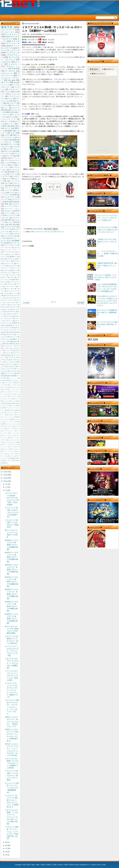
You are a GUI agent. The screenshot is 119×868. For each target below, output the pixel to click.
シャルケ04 (8, 163)
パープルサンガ (15, 447)
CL (15, 92)
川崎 (18, 156)
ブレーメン (14, 305)
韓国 (6, 110)
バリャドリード (10, 286)
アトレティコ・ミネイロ (11, 346)
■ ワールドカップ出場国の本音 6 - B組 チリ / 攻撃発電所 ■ (107, 312)
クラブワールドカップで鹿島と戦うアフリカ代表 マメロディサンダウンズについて (108, 230)
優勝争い (13, 257)
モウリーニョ (5, 339)
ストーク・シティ (12, 209)
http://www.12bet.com (49, 57)
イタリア (38, 232)
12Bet (32, 232)
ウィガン (6, 348)
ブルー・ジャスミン (9, 451)
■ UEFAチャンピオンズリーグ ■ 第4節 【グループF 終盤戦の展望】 (12, 606)
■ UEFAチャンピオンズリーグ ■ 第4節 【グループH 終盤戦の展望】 (12, 619)
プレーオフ (10, 289)
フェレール (6, 449)
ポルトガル (8, 151)
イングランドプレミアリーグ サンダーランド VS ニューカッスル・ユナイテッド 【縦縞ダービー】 (12, 690)
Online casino (5, 380)
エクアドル (7, 270)
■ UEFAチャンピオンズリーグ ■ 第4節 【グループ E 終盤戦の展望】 (12, 545)
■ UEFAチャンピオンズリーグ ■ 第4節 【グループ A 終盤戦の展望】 (12, 594)
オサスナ (8, 298)
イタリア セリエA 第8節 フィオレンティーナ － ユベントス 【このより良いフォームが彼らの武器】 (12, 817)
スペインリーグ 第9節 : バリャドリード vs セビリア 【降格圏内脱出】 (12, 788)
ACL (3, 259)
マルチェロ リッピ (7, 399)
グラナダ (16, 234)
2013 (5, 481)
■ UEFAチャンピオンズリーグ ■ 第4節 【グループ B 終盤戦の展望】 (12, 557)
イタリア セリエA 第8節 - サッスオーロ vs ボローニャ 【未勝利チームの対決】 (12, 763)
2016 (5, 472)
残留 (15, 323)
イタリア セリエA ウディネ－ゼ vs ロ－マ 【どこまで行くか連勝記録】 (12, 663)
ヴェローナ (13, 266)
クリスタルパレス (12, 160)
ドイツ (4, 94)
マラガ (6, 293)
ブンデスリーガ (13, 53)
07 (6, 848)
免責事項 (13, 458)
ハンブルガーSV (10, 236)
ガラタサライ (11, 312)
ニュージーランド (14, 390)
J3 (19, 344)
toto (15, 82)
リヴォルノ (14, 371)
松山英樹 (10, 202)
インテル (4, 105)
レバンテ (12, 254)
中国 (10, 186)
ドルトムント (7, 73)
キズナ (18, 428)
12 (6, 484)
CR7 (5, 332)
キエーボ (16, 298)
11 (6, 487)
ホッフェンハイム (13, 291)
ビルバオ (5, 218)
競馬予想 (16, 195)
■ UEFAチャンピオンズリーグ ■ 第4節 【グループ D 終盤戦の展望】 (12, 582)
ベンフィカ (9, 351)
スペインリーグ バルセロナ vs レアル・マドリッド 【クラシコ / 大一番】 (12, 651)
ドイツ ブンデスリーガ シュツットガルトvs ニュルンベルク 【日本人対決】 (12, 676)
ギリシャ (8, 213)
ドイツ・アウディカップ (10, 445)
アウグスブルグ (10, 227)
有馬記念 (12, 344)
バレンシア (8, 190)
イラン (12, 192)
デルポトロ (12, 367)
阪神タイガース (13, 243)
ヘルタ (4, 238)
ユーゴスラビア (12, 454)
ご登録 (27, 18)
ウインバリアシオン (12, 424)
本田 (10, 225)
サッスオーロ (46, 232)
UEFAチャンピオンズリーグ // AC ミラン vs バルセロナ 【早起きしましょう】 (12, 722)
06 (6, 852)
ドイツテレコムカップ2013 (12, 442)
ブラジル (8, 92)
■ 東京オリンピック (98, 74)
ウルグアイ (5, 147)
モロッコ (17, 399)
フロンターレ (14, 396)
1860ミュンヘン (12, 378)
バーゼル (10, 316)
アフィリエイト (65, 18)
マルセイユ (8, 211)
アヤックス (5, 360)
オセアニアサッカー (7, 426)
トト (6, 108)
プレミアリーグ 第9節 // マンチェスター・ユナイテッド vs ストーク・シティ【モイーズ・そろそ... (12, 707)
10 (6, 490)
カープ (15, 270)
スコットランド (9, 300)
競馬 (6, 204)
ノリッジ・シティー (12, 250)
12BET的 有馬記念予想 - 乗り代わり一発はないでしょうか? (107, 265)
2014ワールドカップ (10, 34)
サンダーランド (10, 197)
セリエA (53, 232)
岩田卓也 (8, 403)
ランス (8, 353)
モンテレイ (6, 401)
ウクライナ (10, 335)
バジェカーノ (13, 275)
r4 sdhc (103, 865)
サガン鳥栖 (15, 133)
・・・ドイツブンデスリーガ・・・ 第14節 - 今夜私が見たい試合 (107, 254)
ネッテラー (52, 18)
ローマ (10, 98)
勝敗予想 (7, 27)
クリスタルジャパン (9, 431)
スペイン (11, 124)
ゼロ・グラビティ (8, 435)
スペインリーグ (13, 43)
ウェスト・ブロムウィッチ (10, 268)
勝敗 (15, 140)
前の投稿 (81, 303)
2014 (5, 478)
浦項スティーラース (8, 373)
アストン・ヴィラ (12, 188)
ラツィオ (10, 156)
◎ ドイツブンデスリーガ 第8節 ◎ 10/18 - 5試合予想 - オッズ (107, 324)
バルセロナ (6, 62)
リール (14, 293)
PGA (16, 332)
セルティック (9, 264)
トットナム (15, 181)
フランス (16, 108)
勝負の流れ (15, 126)
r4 (89, 865)
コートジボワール (10, 245)
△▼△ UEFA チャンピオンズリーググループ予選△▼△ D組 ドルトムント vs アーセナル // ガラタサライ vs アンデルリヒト (107, 301)
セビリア (8, 128)
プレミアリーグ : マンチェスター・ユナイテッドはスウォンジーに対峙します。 (107, 218)
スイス (9, 179)
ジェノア (4, 199)
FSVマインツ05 (7, 121)
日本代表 (16, 69)
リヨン (12, 277)
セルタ (17, 248)
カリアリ (16, 261)
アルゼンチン (14, 89)
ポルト (3, 307)
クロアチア (5, 176)
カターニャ (10, 284)
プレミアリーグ (38, 18)
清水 (18, 202)
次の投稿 (26, 303)
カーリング (10, 428)
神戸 (18, 211)
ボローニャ (60, 232)
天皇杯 (12, 341)
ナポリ (7, 135)
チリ (13, 165)
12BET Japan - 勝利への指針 (36, 865)
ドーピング (5, 447)
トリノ (10, 222)
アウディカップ (10, 412)
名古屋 (17, 186)
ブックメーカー (8, 32)
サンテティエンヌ (7, 273)
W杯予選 (8, 220)
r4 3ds (98, 865)
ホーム (5, 18)
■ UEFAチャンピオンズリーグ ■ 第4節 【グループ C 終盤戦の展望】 (12, 569)
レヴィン (12, 456)
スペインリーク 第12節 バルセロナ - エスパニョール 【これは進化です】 (12, 512)
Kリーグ (13, 406)
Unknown (35, 229)
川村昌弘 (17, 461)
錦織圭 (10, 131)
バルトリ (6, 392)
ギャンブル (15, 105)
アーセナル (10, 71)
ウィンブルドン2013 (12, 362)
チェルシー (14, 64)
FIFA (10, 332)
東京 (6, 158)
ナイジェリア (11, 215)
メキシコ (13, 174)
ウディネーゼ (6, 229)
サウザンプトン (13, 149)
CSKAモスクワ (6, 296)
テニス (12, 117)
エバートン (15, 158)
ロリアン (16, 353)
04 (6, 855)
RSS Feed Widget (103, 151)
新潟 (10, 172)
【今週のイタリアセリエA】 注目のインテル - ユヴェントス (107, 242)
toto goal (12, 80)
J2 (9, 140)
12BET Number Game (71, 865)
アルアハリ (12, 415)
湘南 (18, 225)
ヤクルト (16, 218)
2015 (5, 475)
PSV (3, 335)
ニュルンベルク (10, 302)
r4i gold (93, 865)
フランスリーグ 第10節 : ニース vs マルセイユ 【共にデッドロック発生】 (106, 277)
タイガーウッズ (9, 364)
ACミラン (5, 82)
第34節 (8, 376)
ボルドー (4, 277)
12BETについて (16, 18)
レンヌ (7, 309)
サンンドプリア (15, 433)
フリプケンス (16, 449)
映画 (4, 463)
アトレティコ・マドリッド (10, 78)
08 (6, 845)
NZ (19, 406)
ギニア (5, 390)
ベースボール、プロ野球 (10, 142)
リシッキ (14, 401)
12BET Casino (57, 865)
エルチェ (16, 204)
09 (6, 842)
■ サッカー (94, 69)
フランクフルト (9, 252)
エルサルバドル (15, 387)
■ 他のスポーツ (108, 69)
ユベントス (5, 85)
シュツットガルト (12, 206)
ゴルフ (7, 183)
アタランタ (11, 259)
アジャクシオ (13, 357)
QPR (14, 280)
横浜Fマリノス (10, 144)
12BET (49, 865)
